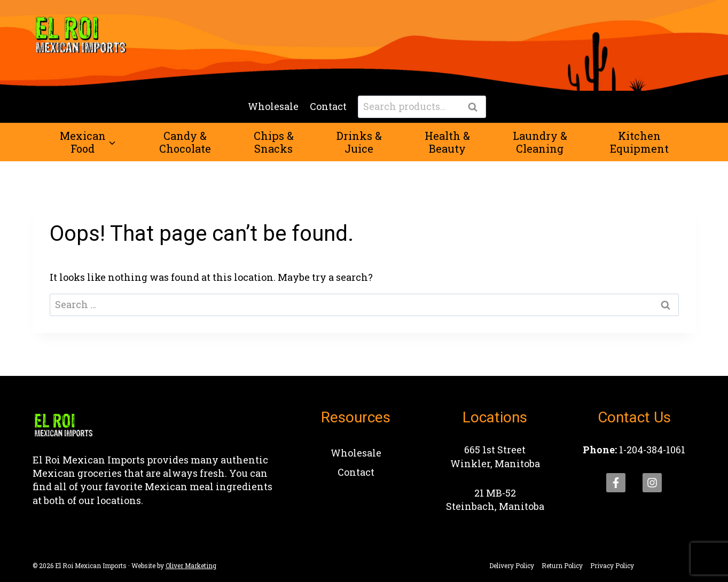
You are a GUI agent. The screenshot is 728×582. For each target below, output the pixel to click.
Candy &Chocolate (185, 142)
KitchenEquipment (639, 142)
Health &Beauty (447, 142)
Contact (328, 106)
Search (476, 107)
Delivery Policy (512, 565)
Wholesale (273, 106)
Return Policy (562, 565)
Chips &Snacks (274, 142)
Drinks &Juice (359, 142)
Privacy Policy (612, 565)
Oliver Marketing (191, 565)
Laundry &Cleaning (540, 142)
